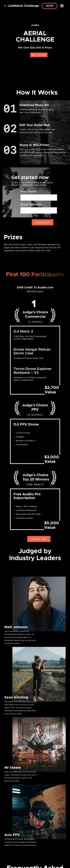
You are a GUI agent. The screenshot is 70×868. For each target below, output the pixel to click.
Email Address (31, 205)
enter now (39, 539)
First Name (28, 192)
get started (39, 55)
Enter (50, 6)
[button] (62, 6)
